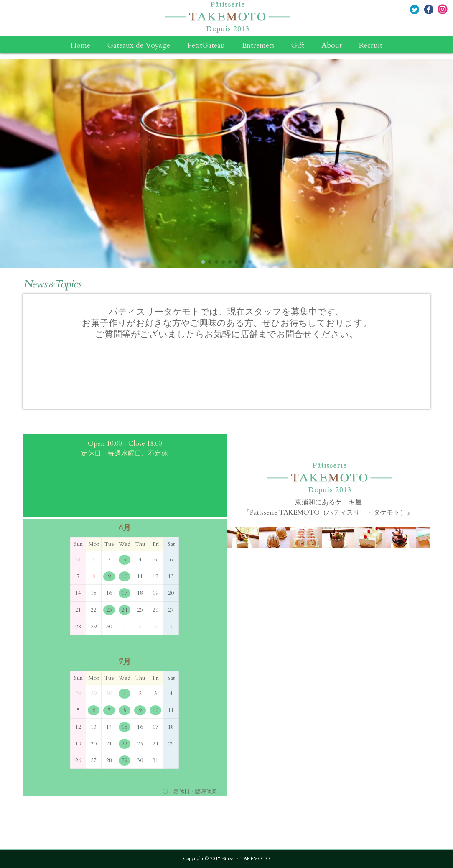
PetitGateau (206, 46)
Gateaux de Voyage (139, 46)
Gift (298, 46)
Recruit (371, 46)
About (332, 46)
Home (80, 46)
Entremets (258, 46)
